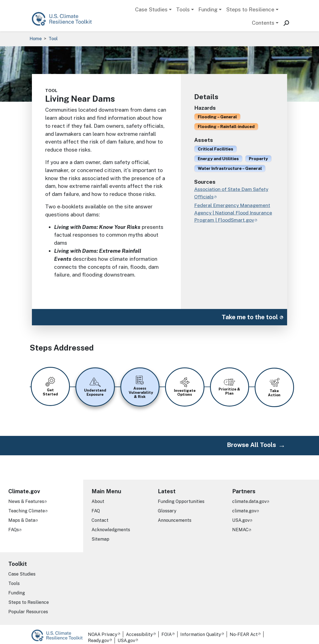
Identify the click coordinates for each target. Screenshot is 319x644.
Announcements (175, 514)
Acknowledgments (111, 524)
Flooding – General (217, 117)
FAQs (14, 524)
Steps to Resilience (250, 9)
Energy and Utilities (218, 159)
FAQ (96, 505)
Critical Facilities (216, 149)
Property (258, 159)
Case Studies (151, 9)
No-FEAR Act (244, 629)
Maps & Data (22, 514)
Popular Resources (28, 606)
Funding (208, 9)
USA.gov (241, 514)
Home (36, 39)
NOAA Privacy (103, 629)
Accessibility (139, 629)
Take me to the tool (250, 317)
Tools (183, 9)
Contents (263, 23)
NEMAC (240, 524)
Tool (53, 39)
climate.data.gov (249, 495)
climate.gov (244, 505)
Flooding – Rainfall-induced (226, 126)
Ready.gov (98, 635)
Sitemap (100, 533)
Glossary (167, 505)
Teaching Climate (27, 505)
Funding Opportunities (181, 495)
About (98, 495)
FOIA (167, 629)
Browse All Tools (251, 439)
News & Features (26, 495)
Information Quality (201, 629)
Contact (100, 514)
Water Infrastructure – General (230, 168)
